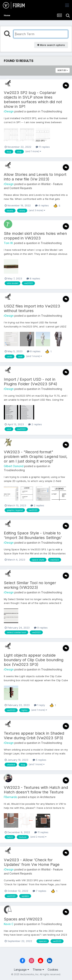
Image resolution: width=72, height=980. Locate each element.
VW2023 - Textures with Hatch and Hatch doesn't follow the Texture (36, 790)
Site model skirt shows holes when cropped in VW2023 (35, 236)
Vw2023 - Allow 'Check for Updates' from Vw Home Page (32, 862)
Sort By (63, 70)
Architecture (48, 797)
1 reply (39, 705)
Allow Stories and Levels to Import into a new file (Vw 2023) (35, 177)
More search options (51, 45)
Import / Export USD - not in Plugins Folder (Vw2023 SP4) (31, 382)
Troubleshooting (52, 111)
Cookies (53, 970)
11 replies (43, 147)
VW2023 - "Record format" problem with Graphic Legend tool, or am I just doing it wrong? (36, 457)
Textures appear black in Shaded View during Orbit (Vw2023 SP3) (34, 736)
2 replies (35, 424)
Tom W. (9, 243)
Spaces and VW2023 (23, 919)
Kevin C (9, 924)
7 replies (39, 891)
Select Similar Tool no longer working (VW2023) (30, 585)
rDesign (9, 111)
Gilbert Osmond (14, 466)
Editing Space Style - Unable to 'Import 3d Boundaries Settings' (33, 535)
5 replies (39, 760)
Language (22, 970)
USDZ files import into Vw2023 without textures (32, 308)
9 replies (41, 628)
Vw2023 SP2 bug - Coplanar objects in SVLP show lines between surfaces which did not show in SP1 (33, 100)
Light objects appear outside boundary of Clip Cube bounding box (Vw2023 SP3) (34, 660)
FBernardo (11, 797)
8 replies (33, 278)
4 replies (42, 205)
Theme (38, 970)
